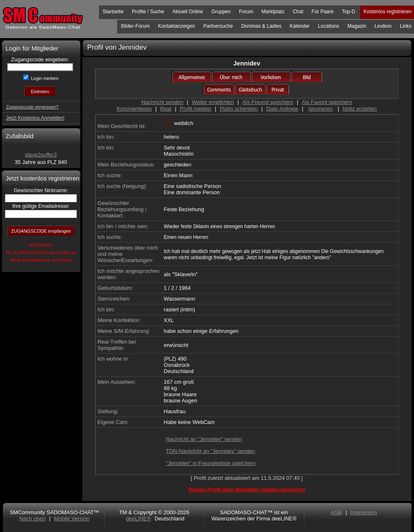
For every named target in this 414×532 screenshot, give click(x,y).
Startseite (113, 12)
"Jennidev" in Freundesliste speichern (211, 463)
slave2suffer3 (41, 155)
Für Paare (323, 12)
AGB (336, 512)
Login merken (44, 78)
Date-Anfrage (282, 109)
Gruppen (221, 12)
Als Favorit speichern (327, 102)
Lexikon (383, 26)
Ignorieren (321, 109)
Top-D (349, 12)
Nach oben (32, 519)
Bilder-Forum (135, 26)
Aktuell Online (188, 12)
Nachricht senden (162, 102)
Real (166, 109)
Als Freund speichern (268, 102)
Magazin (357, 26)
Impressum (363, 512)
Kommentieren (134, 109)
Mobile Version (72, 519)
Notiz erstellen (360, 109)
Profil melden (195, 109)
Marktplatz (273, 12)
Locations (329, 26)
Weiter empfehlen (213, 102)
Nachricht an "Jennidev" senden (204, 439)
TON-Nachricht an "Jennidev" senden (211, 451)
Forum (246, 12)
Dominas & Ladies (261, 26)
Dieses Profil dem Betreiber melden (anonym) (247, 490)
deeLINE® (138, 519)
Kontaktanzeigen (177, 26)
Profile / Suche (148, 12)
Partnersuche (218, 26)
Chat (298, 12)
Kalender (300, 26)
